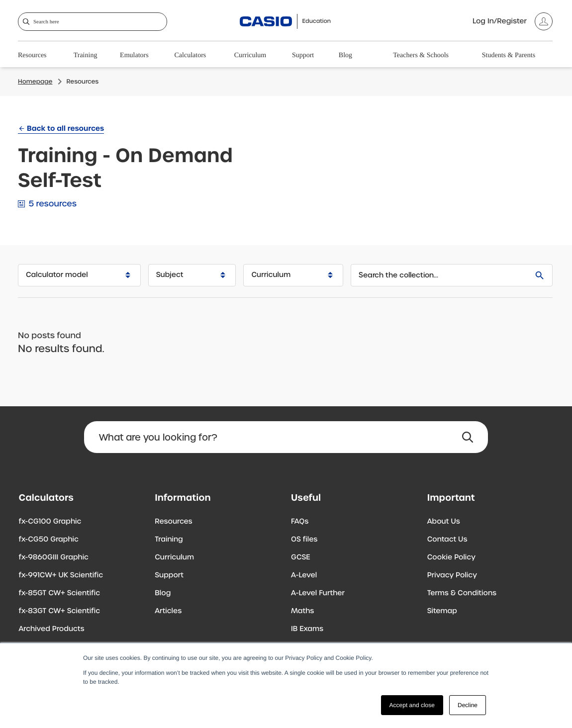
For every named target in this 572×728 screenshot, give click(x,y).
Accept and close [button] (412, 705)
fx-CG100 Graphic (50, 522)
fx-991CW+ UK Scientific (61, 575)
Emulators (134, 55)
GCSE (301, 557)
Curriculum (250, 55)
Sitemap (442, 611)
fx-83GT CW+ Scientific (60, 611)
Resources (32, 55)
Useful (306, 498)
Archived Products (52, 629)
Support (303, 55)
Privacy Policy (452, 575)
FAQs (300, 522)
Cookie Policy (451, 557)
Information (183, 498)
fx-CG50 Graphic (49, 540)
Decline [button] (468, 705)
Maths (302, 611)
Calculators (191, 55)
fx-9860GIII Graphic (54, 557)
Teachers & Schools (421, 55)
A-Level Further (318, 593)
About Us (444, 522)
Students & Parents (509, 55)
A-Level (304, 575)
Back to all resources (65, 128)
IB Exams (307, 629)
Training (86, 55)
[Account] (513, 21)
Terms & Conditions (462, 593)
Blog (345, 55)
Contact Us (447, 540)
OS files (304, 540)
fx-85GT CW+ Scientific (60, 593)
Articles (168, 611)
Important (451, 498)
